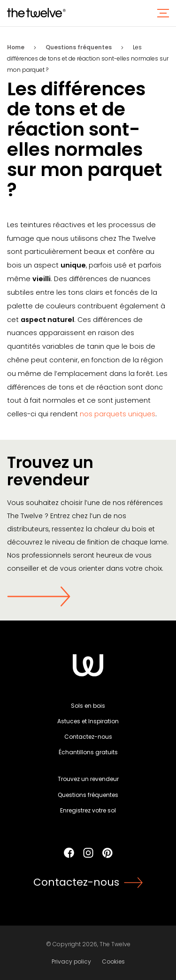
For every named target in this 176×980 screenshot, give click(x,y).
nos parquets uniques (118, 414)
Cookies (113, 961)
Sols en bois (88, 706)
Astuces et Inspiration (88, 721)
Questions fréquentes (79, 47)
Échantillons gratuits (88, 752)
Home (16, 47)
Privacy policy (71, 961)
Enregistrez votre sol (88, 810)
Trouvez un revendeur (88, 779)
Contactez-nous (88, 737)
